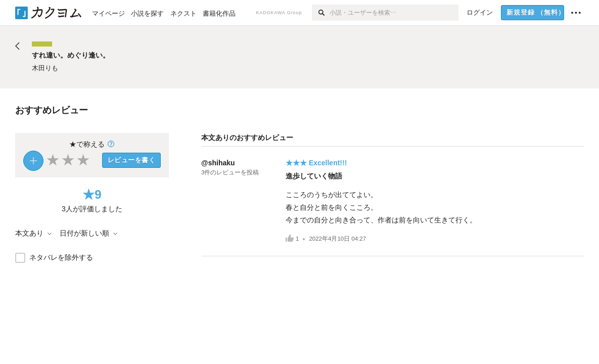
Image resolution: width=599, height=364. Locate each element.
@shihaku (218, 163)
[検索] (321, 13)
